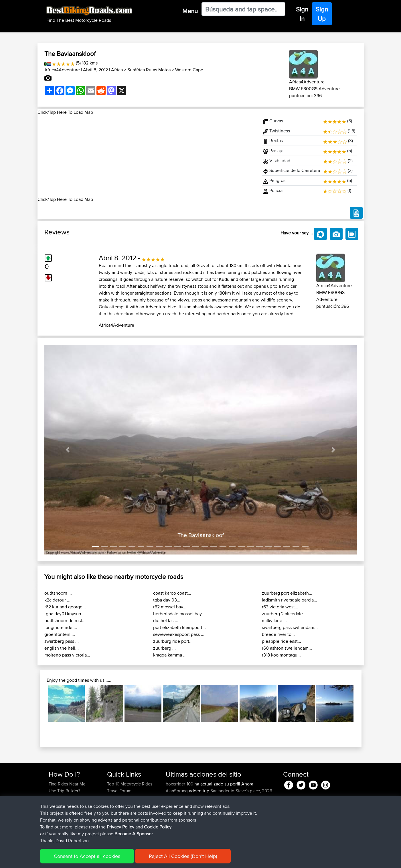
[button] (68, 450)
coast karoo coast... (172, 593)
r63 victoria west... (280, 607)
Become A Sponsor (67, 811)
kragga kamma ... (170, 655)
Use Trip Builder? (65, 791)
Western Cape (189, 70)
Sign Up (322, 14)
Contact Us (117, 811)
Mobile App (224, 805)
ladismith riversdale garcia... (290, 600)
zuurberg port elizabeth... (287, 593)
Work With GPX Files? (69, 798)
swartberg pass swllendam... (290, 627)
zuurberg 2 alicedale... (284, 614)
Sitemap (102, 860)
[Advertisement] (146, 156)
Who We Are (119, 805)
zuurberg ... (164, 648)
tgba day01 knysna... (64, 614)
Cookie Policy (154, 860)
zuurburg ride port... (173, 641)
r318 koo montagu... (281, 655)
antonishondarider (183, 832)
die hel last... (166, 621)
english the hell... (62, 648)
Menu (190, 11)
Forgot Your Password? (71, 805)
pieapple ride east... (282, 641)
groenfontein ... (60, 634)
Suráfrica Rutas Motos (149, 70)
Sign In (302, 14)
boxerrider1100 (180, 784)
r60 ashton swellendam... (287, 648)
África (117, 70)
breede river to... (278, 634)
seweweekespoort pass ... (179, 634)
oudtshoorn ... (58, 593)
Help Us (115, 818)
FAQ (53, 818)
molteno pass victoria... (67, 655)
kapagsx (174, 818)
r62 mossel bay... (170, 607)
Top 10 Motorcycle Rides (130, 784)
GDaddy (174, 805)
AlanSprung (177, 791)
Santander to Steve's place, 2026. (242, 791)
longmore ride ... (61, 627)
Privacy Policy (125, 860)
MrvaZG (174, 825)
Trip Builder (118, 798)
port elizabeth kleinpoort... (179, 627)
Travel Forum (119, 791)
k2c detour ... (57, 600)
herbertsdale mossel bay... (179, 614)
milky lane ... (274, 621)
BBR (208, 818)
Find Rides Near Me (67, 784)
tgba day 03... (167, 600)
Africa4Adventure (62, 70)
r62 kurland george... (65, 607)
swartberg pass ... (62, 641)
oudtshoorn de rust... (65, 621)
